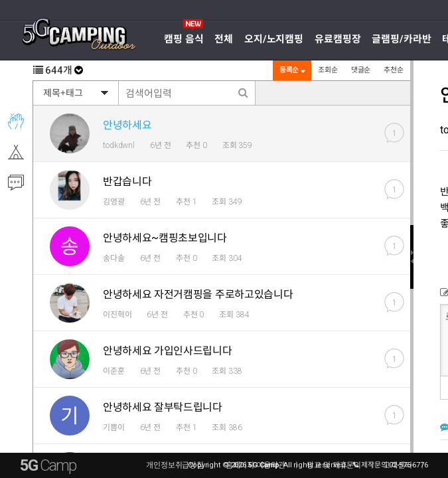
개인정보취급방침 (175, 465)
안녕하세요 (127, 125)
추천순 (394, 70)
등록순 (292, 70)
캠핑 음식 (184, 39)
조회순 (328, 70)
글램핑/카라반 (401, 39)
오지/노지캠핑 (274, 39)
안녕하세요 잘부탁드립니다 (163, 407)
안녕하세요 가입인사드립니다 (168, 351)
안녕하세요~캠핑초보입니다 (165, 238)
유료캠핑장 (337, 39)
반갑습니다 (127, 182)
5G (48, 465)
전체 (224, 39)
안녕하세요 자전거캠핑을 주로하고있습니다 (198, 294)
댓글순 (361, 70)
